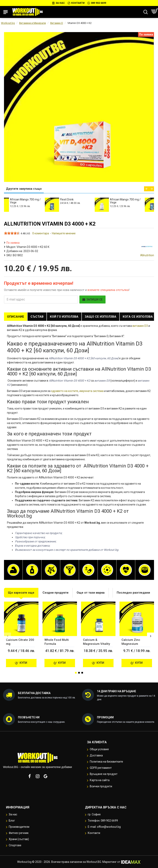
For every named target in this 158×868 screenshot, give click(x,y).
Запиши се (92, 299)
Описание (16, 317)
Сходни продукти (55, 593)
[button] (147, 189)
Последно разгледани (133, 593)
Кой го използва (64, 317)
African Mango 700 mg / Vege (36, 201)
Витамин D (57, 23)
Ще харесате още (21, 593)
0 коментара (41, 233)
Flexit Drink (77, 199)
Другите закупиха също (24, 189)
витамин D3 (140, 326)
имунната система (91, 391)
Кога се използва (138, 317)
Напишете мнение (64, 233)
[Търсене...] (146, 12)
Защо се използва (101, 317)
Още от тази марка (91, 593)
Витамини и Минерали (33, 23)
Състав (37, 317)
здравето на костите (65, 391)
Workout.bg (8, 23)
